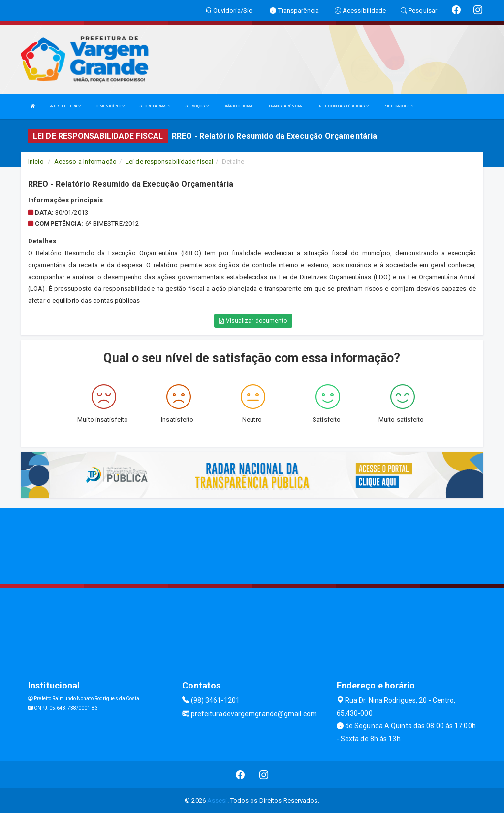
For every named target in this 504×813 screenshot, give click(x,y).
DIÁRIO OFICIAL (238, 106)
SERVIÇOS (197, 106)
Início (36, 162)
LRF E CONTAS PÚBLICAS (343, 106)
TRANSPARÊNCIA (285, 106)
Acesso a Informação (85, 162)
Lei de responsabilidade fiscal (169, 162)
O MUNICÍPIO (110, 106)
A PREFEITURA (65, 106)
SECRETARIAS (155, 106)
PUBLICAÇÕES (398, 106)
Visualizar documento (253, 321)
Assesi (217, 800)
